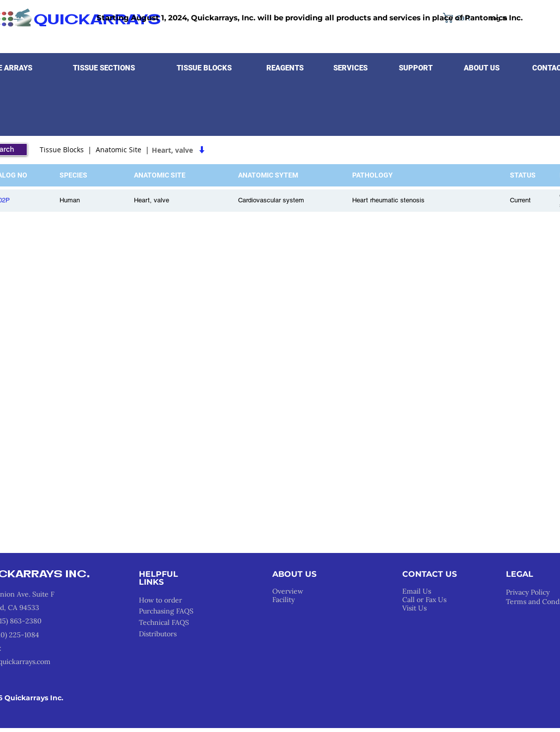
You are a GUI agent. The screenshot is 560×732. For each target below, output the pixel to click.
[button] (104, 68)
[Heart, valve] (217, 150)
